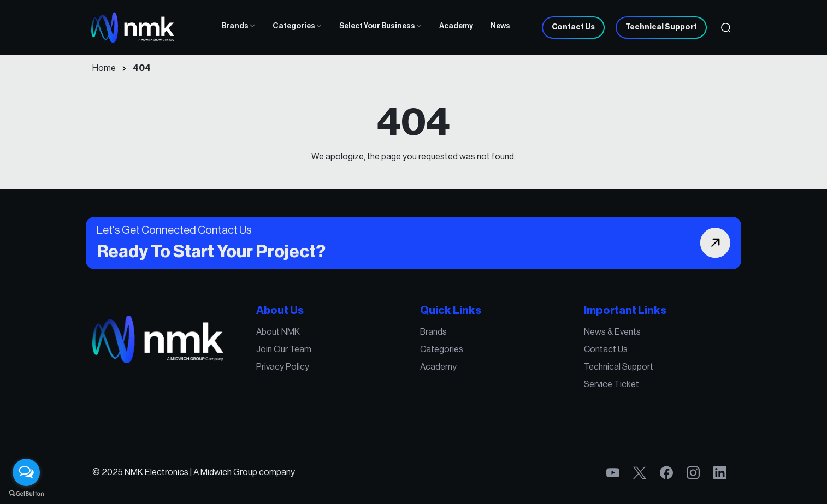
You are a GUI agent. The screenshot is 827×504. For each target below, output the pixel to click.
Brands (238, 26)
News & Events (612, 332)
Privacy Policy (283, 367)
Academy (456, 26)
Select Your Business (380, 26)
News (500, 26)
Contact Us (573, 27)
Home (104, 68)
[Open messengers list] (26, 472)
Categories (297, 26)
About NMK (278, 332)
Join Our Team (284, 349)
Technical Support (661, 27)
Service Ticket (612, 384)
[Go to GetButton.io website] (26, 493)
